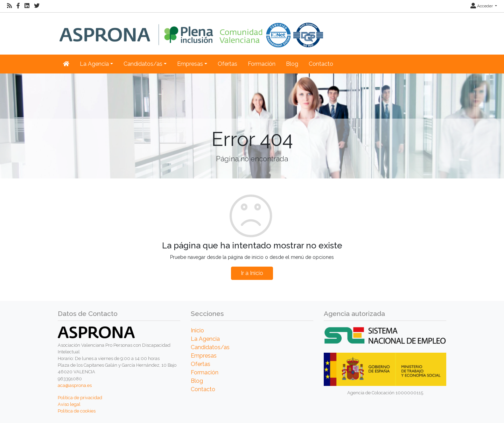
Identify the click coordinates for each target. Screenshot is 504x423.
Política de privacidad (80, 398)
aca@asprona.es (75, 385)
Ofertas (227, 64)
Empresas (204, 356)
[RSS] (9, 6)
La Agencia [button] (94, 64)
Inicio (197, 330)
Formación (262, 64)
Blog (292, 64)
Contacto (321, 64)
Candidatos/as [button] (143, 64)
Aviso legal (69, 404)
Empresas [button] (190, 64)
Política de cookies (77, 411)
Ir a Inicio (252, 273)
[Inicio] (191, 30)
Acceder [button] (482, 6)
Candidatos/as (210, 347)
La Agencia (205, 339)
